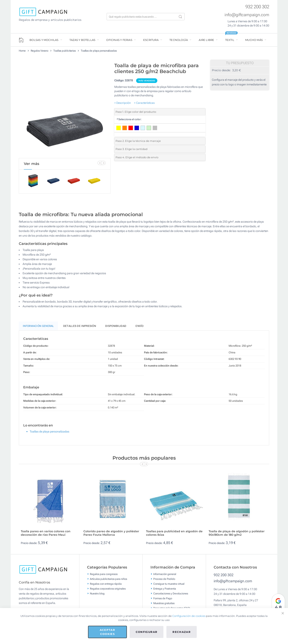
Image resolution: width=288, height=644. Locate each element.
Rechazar (182, 632)
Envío (140, 328)
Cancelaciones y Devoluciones (171, 595)
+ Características (144, 103)
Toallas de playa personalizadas (99, 51)
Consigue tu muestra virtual (169, 585)
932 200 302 (257, 7)
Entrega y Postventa (165, 590)
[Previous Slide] (100, 163)
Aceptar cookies (107, 632)
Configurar (147, 632)
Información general (165, 576)
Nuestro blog (97, 595)
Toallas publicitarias (65, 51)
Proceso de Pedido (164, 581)
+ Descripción (123, 103)
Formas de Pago (163, 600)
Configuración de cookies (189, 616)
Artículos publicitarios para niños (108, 581)
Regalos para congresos (104, 576)
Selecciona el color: (129, 119)
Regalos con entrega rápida (106, 585)
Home (22, 51)
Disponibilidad (116, 328)
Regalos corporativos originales (108, 590)
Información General (38, 328)
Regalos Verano (40, 51)
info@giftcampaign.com (247, 15)
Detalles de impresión (80, 328)
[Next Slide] (104, 163)
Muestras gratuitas (164, 605)
